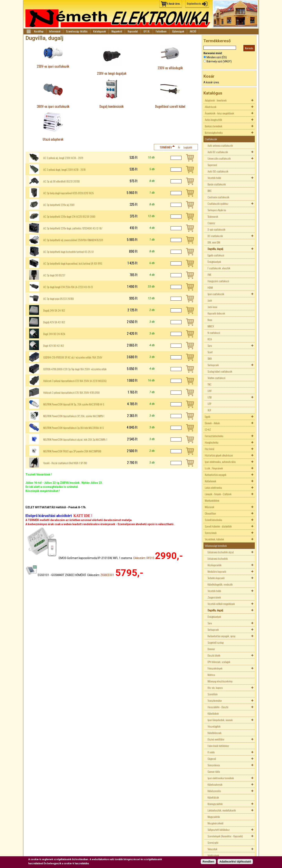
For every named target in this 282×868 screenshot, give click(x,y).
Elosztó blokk (214, 655)
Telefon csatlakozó (216, 378)
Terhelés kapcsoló (216, 578)
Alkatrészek (211, 107)
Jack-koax (212, 307)
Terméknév (166, 147)
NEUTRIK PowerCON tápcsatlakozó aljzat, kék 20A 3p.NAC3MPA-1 (75, 439)
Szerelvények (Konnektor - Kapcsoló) (225, 836)
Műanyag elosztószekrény (220, 681)
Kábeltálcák (213, 797)
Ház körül (210, 449)
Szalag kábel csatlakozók (220, 371)
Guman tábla (214, 771)
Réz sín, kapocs (215, 688)
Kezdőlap (39, 31)
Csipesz (211, 223)
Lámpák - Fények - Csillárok (218, 494)
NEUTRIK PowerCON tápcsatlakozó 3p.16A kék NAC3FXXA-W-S (73, 428)
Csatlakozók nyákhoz (218, 204)
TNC (210, 384)
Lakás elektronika (213, 487)
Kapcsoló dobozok (216, 313)
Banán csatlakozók (217, 184)
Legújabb (188, 147)
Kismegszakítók (215, 804)
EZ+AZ (208, 429)
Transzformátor (215, 700)
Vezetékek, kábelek (214, 539)
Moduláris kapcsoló (217, 571)
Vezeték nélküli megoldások (221, 604)
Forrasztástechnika (214, 436)
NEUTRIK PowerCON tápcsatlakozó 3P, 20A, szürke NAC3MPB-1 (74, 416)
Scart (210, 352)
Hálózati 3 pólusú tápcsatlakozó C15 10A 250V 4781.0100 (71, 393)
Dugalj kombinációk (112, 106)
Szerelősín (213, 694)
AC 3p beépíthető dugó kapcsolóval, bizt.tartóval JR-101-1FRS (73, 263)
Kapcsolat (133, 31)
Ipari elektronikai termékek (221, 778)
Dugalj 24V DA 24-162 (54, 310)
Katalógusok (99, 31)
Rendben (208, 862)
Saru (210, 345)
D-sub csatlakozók (216, 229)
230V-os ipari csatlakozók (53, 66)
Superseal (212, 165)
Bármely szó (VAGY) (219, 61)
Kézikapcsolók (215, 565)
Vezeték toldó (214, 178)
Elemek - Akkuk (212, 423)
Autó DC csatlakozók (218, 152)
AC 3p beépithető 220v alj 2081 (59, 205)
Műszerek (210, 507)
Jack (210, 300)
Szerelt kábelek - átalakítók (218, 526)
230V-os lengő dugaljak (112, 73)
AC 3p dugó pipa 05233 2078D (59, 299)
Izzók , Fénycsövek (214, 468)
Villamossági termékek (216, 546)
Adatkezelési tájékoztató (235, 862)
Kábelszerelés (214, 791)
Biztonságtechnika (214, 133)
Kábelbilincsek (215, 733)
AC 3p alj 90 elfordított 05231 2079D (61, 181)
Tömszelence (214, 765)
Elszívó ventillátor (216, 739)
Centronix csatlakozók (218, 197)
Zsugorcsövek (214, 597)
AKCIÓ (193, 31)
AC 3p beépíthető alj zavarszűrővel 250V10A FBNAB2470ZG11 (73, 240)
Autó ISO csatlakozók (218, 171)
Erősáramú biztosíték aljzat (221, 552)
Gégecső (212, 759)
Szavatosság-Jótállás (77, 31)
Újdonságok (178, 31)
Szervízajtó (213, 842)
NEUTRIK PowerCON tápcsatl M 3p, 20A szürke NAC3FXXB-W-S (74, 404)
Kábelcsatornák (215, 784)
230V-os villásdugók (170, 68)
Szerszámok (211, 533)
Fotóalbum (161, 31)
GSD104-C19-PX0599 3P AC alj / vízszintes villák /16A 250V (73, 357)
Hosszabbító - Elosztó (218, 707)
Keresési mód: (213, 53)
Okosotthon (210, 513)
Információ (55, 31)
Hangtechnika (212, 442)
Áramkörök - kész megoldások (219, 113)
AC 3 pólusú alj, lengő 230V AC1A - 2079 (63, 158)
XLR (209, 410)
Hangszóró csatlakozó (218, 281)
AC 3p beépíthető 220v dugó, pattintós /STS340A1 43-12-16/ (73, 228)
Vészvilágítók (214, 726)
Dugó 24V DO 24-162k (54, 334)
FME (209, 275)
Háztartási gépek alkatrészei (219, 455)
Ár (179, 147)
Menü (28, 31)
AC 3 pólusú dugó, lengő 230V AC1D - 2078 (64, 170)
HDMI (210, 287)
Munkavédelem (212, 500)
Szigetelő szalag (216, 642)
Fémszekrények (215, 668)
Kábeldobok (213, 713)
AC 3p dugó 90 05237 (54, 275)
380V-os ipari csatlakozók (53, 106)
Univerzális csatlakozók (219, 158)
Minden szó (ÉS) (217, 57)
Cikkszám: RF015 (144, 558)
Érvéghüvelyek (214, 262)
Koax (210, 320)
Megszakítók (214, 817)
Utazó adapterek (53, 139)
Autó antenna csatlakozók (220, 145)
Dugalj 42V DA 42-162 (54, 322)
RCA (210, 339)
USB (210, 397)
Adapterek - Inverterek (216, 100)
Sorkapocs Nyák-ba (217, 210)
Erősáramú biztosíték (218, 558)
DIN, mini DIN (214, 242)
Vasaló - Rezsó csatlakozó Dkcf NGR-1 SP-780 (65, 463)
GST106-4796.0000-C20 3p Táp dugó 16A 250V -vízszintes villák (75, 369)
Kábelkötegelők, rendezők (220, 584)
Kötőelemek (211, 481)
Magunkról (117, 31)
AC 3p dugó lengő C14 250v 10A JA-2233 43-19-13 (68, 287)
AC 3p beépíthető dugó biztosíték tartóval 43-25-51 (68, 252)
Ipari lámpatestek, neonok (220, 720)
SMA (210, 358)
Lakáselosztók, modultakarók (222, 810)
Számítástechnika (213, 520)
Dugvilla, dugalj (215, 249)
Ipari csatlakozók (216, 294)
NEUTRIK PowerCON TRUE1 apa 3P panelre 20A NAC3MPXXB (72, 451)
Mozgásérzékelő (216, 823)
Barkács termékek (214, 126)
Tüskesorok (213, 216)
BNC (210, 191)
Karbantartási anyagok (216, 475)
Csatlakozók (211, 139)
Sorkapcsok (213, 365)
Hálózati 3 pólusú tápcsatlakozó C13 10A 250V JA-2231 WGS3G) (75, 381)
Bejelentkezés (194, 3)
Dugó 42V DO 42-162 (54, 346)
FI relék (211, 752)
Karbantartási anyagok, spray (221, 636)
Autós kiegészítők (213, 120)
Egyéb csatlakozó (216, 255)
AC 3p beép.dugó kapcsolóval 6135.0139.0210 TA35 (69, 193)
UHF (210, 391)
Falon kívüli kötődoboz (218, 746)
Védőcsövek (213, 855)
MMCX (211, 326)
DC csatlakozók (215, 236)
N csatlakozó (214, 333)
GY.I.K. (147, 31)
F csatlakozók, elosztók (219, 268)
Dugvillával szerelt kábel (170, 106)
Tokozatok (212, 849)
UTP (209, 404)
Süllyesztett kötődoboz (219, 830)
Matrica (211, 675)
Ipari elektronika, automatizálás (220, 462)
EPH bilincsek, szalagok (219, 662)
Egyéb (208, 416)
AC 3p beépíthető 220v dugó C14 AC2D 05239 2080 (69, 217)
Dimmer (211, 649)
